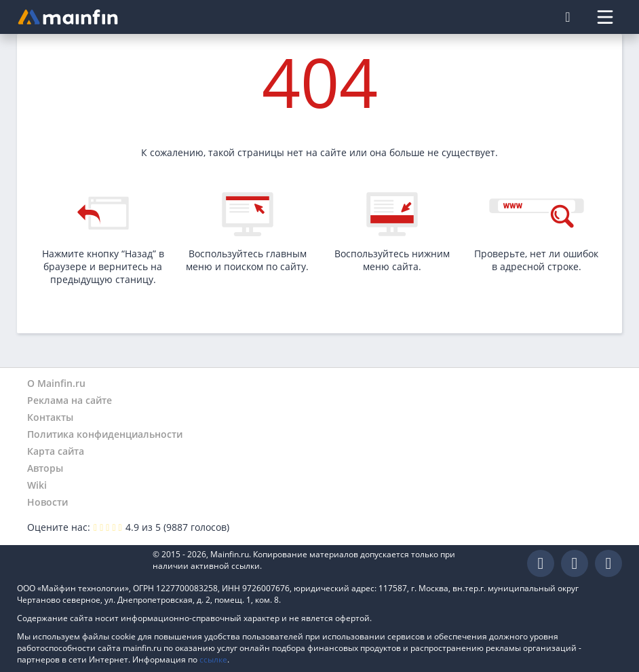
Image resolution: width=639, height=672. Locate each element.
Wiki (37, 485)
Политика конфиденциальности (105, 434)
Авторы (45, 468)
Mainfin (78, 564)
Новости (47, 502)
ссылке (213, 659)
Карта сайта (56, 451)
